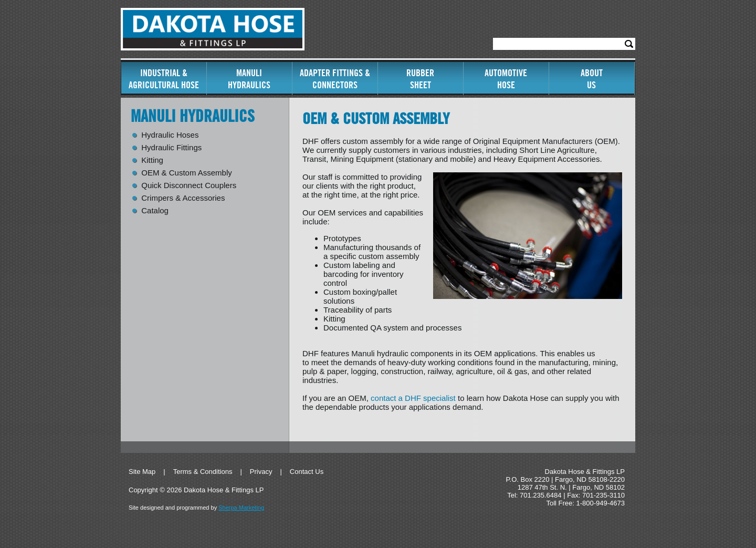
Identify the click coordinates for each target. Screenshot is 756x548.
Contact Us (307, 472)
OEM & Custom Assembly (187, 173)
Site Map (142, 472)
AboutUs (592, 79)
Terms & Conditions (203, 472)
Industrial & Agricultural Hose (164, 79)
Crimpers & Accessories (183, 198)
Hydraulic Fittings (171, 148)
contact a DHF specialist (413, 398)
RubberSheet (420, 79)
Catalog (155, 211)
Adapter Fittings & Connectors (335, 79)
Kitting (152, 160)
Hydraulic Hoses (170, 135)
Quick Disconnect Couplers (189, 185)
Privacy (261, 472)
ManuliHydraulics (249, 79)
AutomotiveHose (506, 79)
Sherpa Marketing (241, 508)
